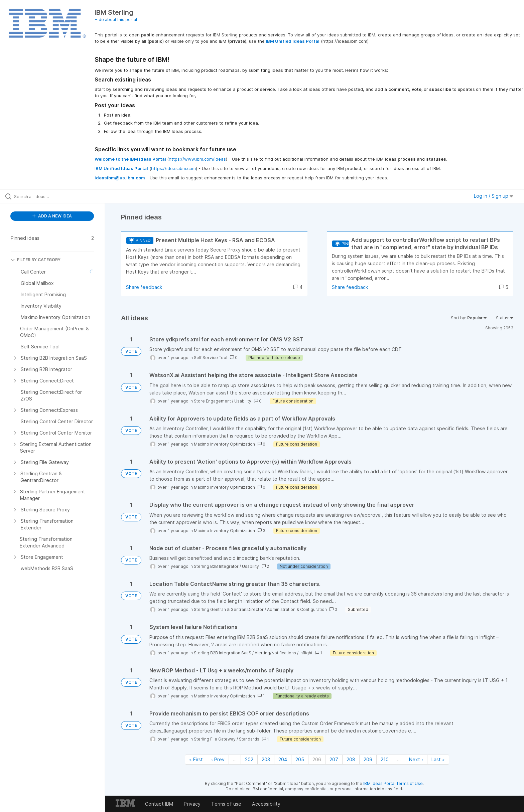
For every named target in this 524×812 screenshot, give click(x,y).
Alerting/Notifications (275, 653)
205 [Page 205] (300, 759)
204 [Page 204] (283, 759)
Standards (249, 739)
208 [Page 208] (351, 759)
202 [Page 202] (249, 759)
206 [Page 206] (317, 759)
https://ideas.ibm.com (173, 168)
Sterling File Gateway (215, 739)
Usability (243, 401)
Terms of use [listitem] (226, 804)
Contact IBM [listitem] (159, 804)
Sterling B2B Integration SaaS (223, 653)
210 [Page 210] (385, 759)
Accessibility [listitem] (266, 804)
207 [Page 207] (334, 759)
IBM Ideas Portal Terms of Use (393, 783)
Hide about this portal (116, 20)
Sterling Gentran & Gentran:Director (229, 609)
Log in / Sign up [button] (494, 196)
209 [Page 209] (368, 759)
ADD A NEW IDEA (52, 216)
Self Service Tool (211, 358)
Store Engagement (212, 401)
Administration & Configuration (297, 609)
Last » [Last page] (438, 759)
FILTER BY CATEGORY (36, 260)
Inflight (306, 653)
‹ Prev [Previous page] (218, 759)
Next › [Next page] (416, 759)
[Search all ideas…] (61, 196)
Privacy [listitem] (192, 804)
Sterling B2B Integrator (216, 566)
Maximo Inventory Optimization (224, 444)
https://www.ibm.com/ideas (197, 159)
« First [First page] (196, 759)
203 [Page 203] (266, 759)
